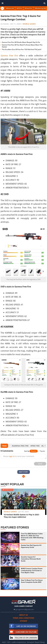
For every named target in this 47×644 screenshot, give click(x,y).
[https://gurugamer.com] (24, 602)
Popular (42, 451)
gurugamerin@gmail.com (25, 609)
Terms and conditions (23, 618)
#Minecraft (10, 8)
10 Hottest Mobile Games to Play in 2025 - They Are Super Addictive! (22, 516)
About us (23, 615)
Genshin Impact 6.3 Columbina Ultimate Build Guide (31, 559)
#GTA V (19, 8)
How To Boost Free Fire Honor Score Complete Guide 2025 (32, 581)
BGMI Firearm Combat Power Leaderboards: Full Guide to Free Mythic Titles (32, 571)
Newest (34, 451)
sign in (12, 456)
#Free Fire (28, 8)
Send (40, 464)
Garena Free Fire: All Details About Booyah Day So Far (21, 42)
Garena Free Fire (9, 56)
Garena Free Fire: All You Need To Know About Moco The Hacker (22, 46)
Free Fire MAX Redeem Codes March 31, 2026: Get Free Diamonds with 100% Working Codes (32, 537)
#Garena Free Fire (20, 446)
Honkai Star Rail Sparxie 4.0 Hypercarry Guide (31, 546)
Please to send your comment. (19, 456)
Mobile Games (29, 24)
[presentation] (9, 446)
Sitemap (23, 621)
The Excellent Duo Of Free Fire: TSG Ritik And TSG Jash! (22, 49)
